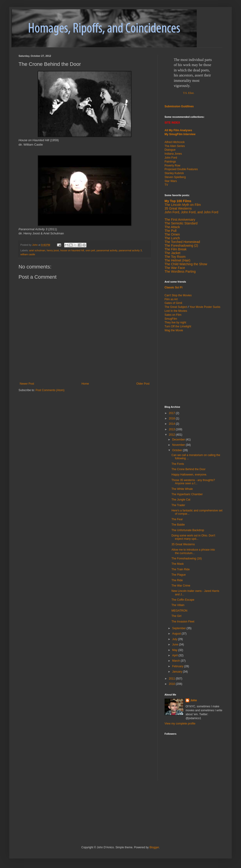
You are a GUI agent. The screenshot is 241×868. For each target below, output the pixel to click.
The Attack (172, 227)
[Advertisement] (193, 368)
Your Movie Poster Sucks (205, 307)
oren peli (90, 250)
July (175, 639)
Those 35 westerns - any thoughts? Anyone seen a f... (193, 482)
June (176, 645)
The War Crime (181, 586)
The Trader (178, 505)
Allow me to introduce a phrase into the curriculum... (193, 551)
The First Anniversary (180, 220)
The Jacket (172, 253)
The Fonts (178, 464)
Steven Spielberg (175, 177)
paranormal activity (107, 250)
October (178, 450)
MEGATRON (179, 611)
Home (85, 384)
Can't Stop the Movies (178, 295)
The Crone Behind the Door (189, 469)
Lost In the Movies (176, 311)
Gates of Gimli (173, 303)
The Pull (170, 231)
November (179, 445)
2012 (172, 435)
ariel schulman (37, 250)
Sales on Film (173, 315)
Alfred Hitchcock (175, 142)
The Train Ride (181, 569)
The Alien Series (175, 146)
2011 (172, 679)
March (176, 661)
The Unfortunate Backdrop (188, 530)
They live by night (175, 322)
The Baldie (178, 525)
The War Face (175, 268)
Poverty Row (172, 166)
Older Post (143, 384)
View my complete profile (180, 724)
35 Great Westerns (178, 208)
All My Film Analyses (178, 130)
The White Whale (182, 489)
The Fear (177, 519)
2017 (172, 413)
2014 (172, 424)
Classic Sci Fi (173, 287)
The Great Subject (176, 307)
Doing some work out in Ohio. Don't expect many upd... (193, 537)
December (179, 440)
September (179, 628)
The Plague (179, 575)
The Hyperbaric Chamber (187, 494)
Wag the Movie (174, 330)
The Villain (178, 605)
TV (166, 185)
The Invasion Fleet (183, 622)
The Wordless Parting (180, 271)
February (178, 666)
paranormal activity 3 (130, 250)
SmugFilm (171, 319)
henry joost (53, 250)
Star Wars (171, 181)
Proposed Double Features (181, 169)
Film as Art (171, 299)
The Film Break (176, 249)
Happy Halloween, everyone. (189, 475)
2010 (172, 684)
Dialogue (170, 150)
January (178, 672)
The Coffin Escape (183, 600)
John (194, 700)
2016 (172, 418)
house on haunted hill (72, 250)
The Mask (178, 564)
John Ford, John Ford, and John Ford (191, 212)
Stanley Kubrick (174, 173)
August (177, 634)
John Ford (171, 158)
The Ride (177, 580)
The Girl (176, 616)
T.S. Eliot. (189, 93)
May (175, 650)
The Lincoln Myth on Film (183, 205)
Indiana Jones (173, 154)
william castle (28, 254)
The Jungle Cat (181, 500)
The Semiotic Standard (181, 223)
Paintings (170, 162)
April (175, 655)
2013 (172, 429)
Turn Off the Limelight (178, 326)
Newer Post (27, 384)
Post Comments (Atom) (50, 390)
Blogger (154, 847)
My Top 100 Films (178, 201)
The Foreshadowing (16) (187, 558)
